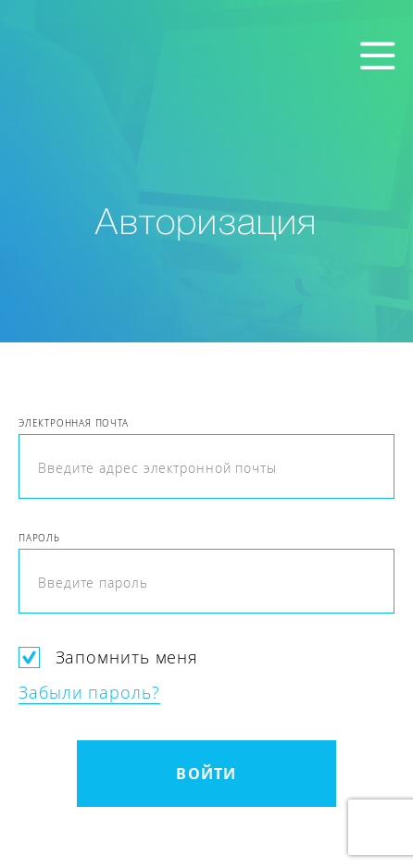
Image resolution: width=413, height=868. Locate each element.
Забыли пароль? (89, 692)
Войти (206, 774)
